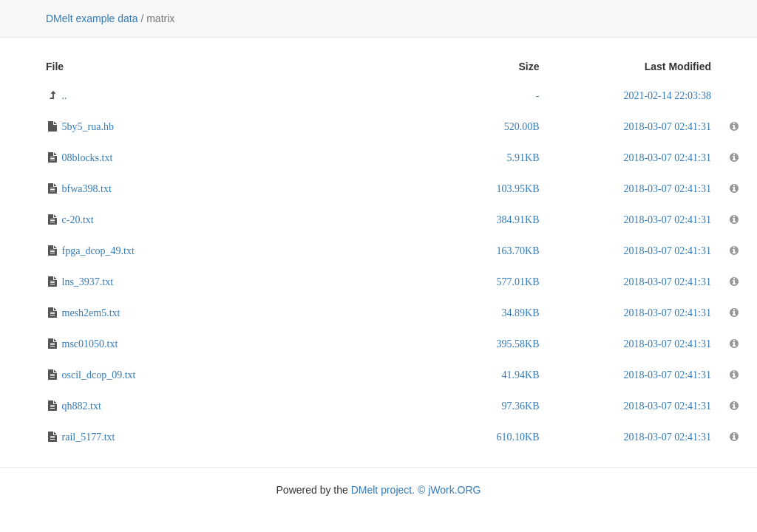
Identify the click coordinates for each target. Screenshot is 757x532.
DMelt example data (92, 18)
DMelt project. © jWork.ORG (416, 490)
